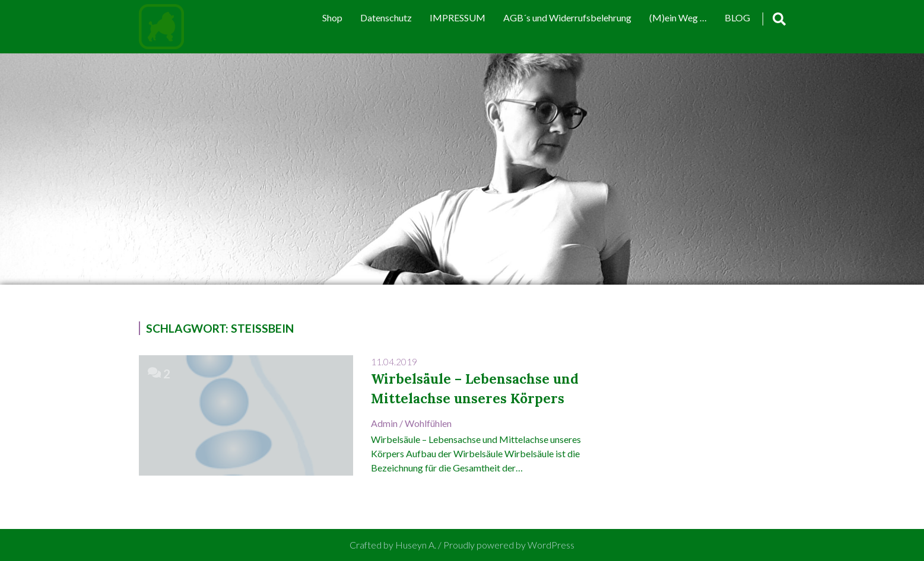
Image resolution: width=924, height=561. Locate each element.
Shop (332, 17)
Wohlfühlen (428, 423)
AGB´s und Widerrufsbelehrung (567, 17)
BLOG (737, 17)
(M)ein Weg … (678, 17)
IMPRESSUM (458, 17)
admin (384, 423)
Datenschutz (386, 17)
